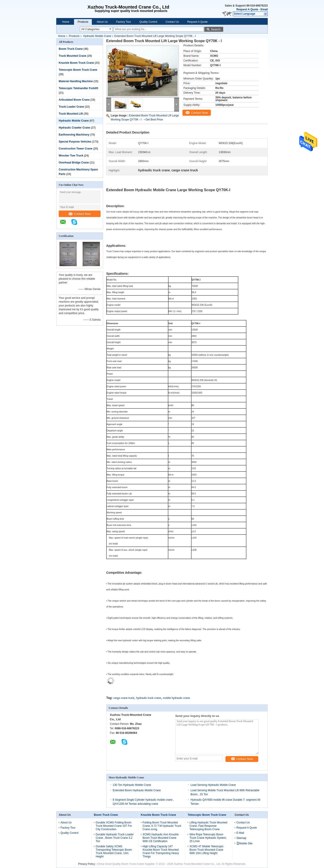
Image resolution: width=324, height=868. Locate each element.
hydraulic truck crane (149, 698)
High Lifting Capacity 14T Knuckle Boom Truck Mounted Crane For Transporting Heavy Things (161, 851)
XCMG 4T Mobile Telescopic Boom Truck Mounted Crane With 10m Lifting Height (206, 850)
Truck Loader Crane (71, 107)
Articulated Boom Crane (74, 100)
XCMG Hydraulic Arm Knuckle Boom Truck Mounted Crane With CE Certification (161, 838)
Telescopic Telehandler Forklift (78, 88)
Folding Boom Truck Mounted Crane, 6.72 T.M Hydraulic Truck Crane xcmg (162, 826)
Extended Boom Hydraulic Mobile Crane (137, 790)
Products (83, 22)
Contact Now (80, 214)
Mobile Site (244, 843)
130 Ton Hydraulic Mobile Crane (132, 785)
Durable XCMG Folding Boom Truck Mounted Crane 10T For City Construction (114, 826)
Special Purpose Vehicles (75, 142)
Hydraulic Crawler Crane (74, 128)
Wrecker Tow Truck (71, 156)
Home (66, 22)
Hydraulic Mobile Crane (97, 36)
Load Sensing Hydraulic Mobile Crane (213, 785)
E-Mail (240, 833)
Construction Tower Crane (76, 149)
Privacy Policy (87, 864)
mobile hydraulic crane (176, 698)
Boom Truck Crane (71, 49)
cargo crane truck (124, 698)
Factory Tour (124, 22)
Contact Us (172, 22)
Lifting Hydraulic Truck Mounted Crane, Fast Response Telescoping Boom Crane (208, 826)
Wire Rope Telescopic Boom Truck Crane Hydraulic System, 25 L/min (208, 838)
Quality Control (148, 22)
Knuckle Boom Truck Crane (76, 63)
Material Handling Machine (76, 81)
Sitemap (241, 838)
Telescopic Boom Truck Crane (78, 70)
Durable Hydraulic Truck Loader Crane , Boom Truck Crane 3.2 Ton (115, 838)
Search (216, 29)
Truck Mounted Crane (73, 56)
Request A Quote (247, 9)
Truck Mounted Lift (71, 114)
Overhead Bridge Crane (74, 163)
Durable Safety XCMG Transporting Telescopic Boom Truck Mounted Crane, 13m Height (114, 851)
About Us (102, 22)
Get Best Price (154, 120)
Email (264, 9)
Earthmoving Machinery (74, 135)
